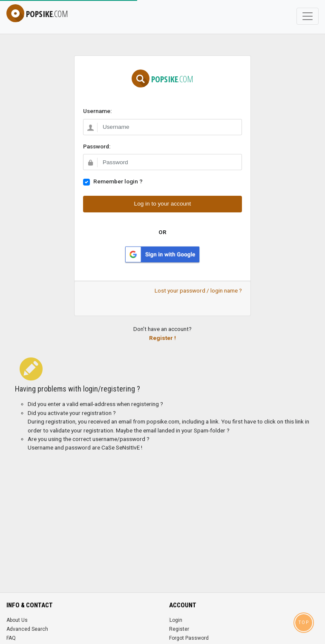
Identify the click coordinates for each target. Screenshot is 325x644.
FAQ (11, 638)
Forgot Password (189, 638)
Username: (97, 111)
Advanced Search (27, 629)
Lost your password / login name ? (198, 290)
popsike (37, 14)
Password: (97, 146)
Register (179, 629)
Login (176, 620)
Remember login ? (118, 181)
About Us (17, 620)
